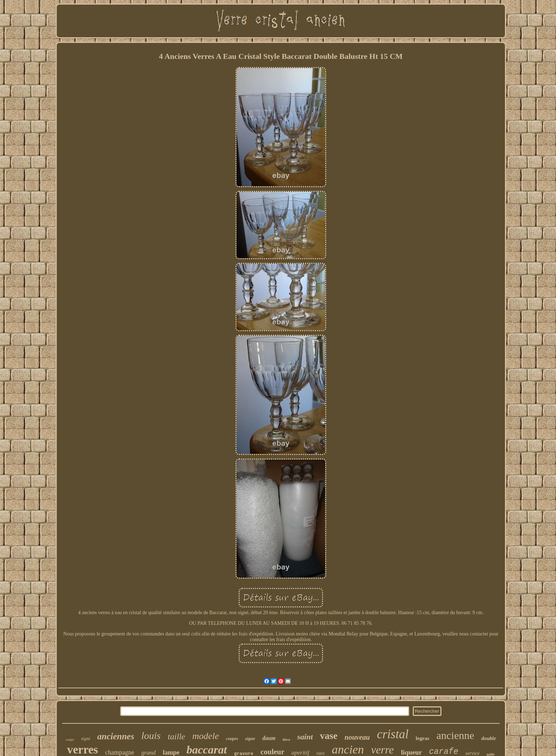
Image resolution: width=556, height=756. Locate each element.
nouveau (357, 737)
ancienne (455, 735)
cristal (393, 734)
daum (269, 738)
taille (176, 736)
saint (305, 737)
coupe (70, 740)
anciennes (116, 736)
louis (151, 736)
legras (422, 738)
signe (250, 738)
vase (329, 736)
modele (205, 736)
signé (86, 739)
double (489, 738)
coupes (232, 739)
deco (286, 739)
